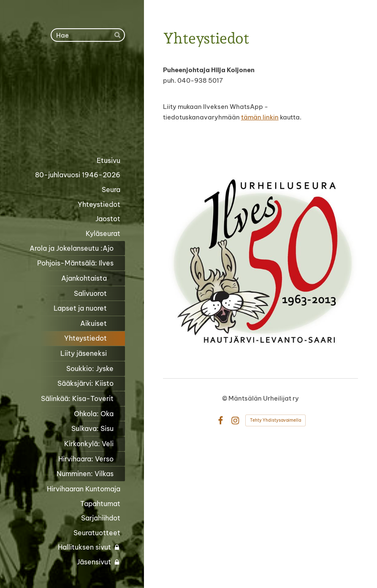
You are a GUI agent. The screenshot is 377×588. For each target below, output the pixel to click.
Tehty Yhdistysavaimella (275, 420)
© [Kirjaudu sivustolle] (225, 398)
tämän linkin (260, 117)
